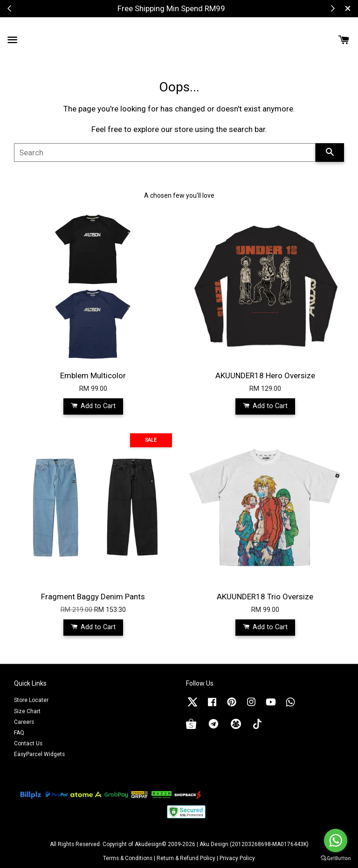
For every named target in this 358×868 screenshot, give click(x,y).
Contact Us (28, 743)
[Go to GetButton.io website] (336, 858)
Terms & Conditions (128, 858)
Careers (24, 722)
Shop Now (215, 8)
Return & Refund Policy (186, 858)
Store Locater (31, 700)
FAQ (19, 733)
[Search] (165, 153)
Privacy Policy (237, 858)
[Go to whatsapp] (336, 840)
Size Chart (27, 711)
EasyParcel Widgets (39, 754)
